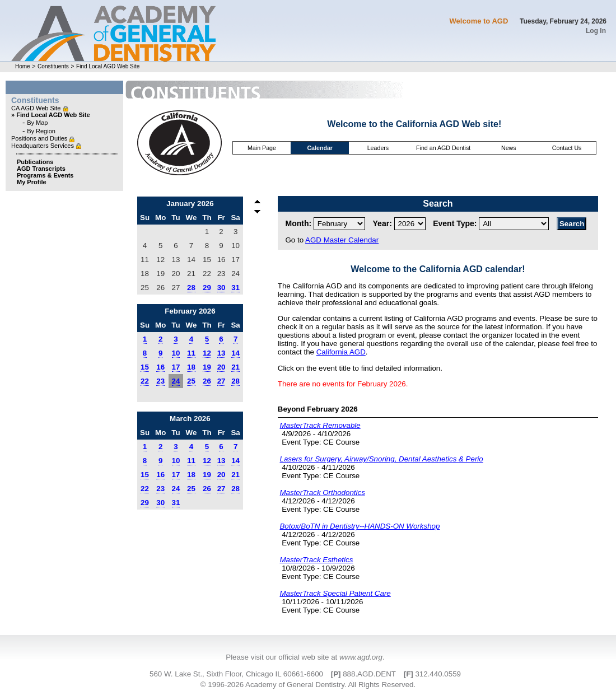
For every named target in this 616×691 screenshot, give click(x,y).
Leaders (378, 148)
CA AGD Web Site (37, 108)
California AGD (341, 352)
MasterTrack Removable (320, 425)
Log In (596, 31)
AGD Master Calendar (342, 240)
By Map (37, 123)
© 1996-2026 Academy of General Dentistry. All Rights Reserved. (308, 685)
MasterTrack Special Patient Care (335, 593)
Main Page (262, 148)
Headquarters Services (43, 146)
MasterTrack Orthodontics (322, 492)
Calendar (320, 148)
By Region (41, 131)
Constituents (53, 66)
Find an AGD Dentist (443, 148)
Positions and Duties (40, 138)
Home (23, 66)
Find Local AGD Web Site (108, 66)
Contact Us (567, 148)
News (509, 148)
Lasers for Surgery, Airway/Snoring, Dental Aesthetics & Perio (381, 459)
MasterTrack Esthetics (316, 560)
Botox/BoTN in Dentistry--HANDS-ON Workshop (360, 526)
